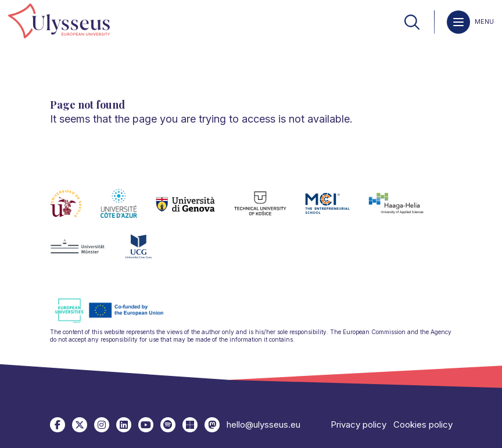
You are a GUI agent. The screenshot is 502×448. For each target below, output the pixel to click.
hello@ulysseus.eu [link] (263, 424)
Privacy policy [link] (358, 424)
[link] (59, 22)
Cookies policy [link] (423, 424)
